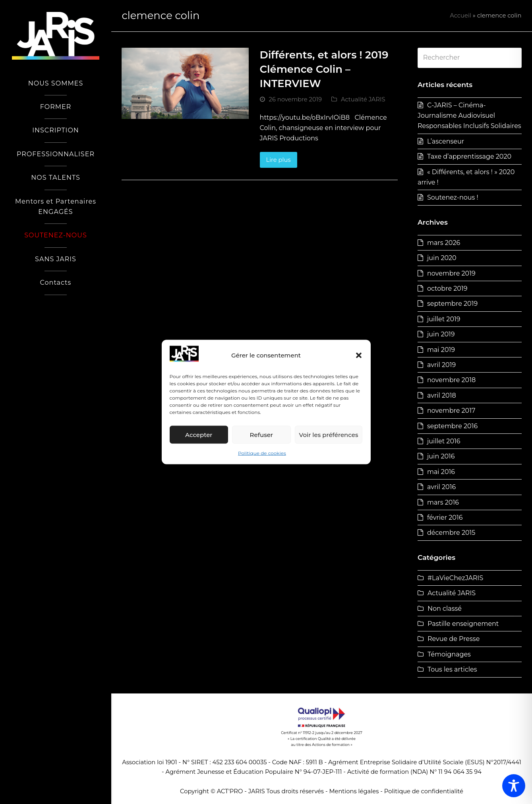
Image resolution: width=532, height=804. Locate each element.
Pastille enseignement (463, 624)
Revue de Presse (454, 639)
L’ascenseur (446, 141)
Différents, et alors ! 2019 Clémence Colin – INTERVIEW (324, 69)
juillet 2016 (444, 441)
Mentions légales (354, 791)
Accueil (460, 16)
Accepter (199, 435)
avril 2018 (442, 395)
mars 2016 (443, 502)
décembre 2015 (451, 533)
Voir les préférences (329, 435)
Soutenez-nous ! (453, 197)
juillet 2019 (444, 319)
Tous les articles (452, 669)
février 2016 (445, 518)
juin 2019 (441, 334)
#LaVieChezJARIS (455, 578)
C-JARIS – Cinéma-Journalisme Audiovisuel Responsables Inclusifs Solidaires (469, 116)
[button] (359, 355)
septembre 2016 (452, 426)
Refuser (261, 435)
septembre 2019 (452, 304)
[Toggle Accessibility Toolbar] (514, 786)
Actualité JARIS (363, 99)
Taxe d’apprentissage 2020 (469, 156)
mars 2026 (444, 243)
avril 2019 (441, 365)
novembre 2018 (451, 380)
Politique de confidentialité (424, 791)
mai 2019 (441, 350)
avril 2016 (441, 487)
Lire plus (278, 160)
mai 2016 (441, 472)
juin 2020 (442, 258)
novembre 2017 (451, 411)
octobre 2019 (447, 288)
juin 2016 (441, 456)
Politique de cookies (262, 453)
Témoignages (449, 654)
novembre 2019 (451, 273)
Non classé (445, 609)
